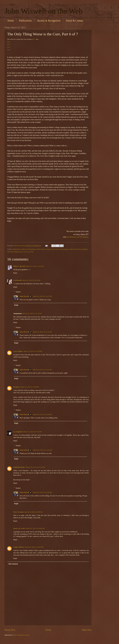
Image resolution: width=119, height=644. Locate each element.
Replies (18, 292)
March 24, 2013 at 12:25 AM (42, 492)
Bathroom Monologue (29, 249)
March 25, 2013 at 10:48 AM (35, 528)
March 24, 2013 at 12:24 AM (42, 332)
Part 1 (34, 39)
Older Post (87, 630)
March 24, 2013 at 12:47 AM (42, 296)
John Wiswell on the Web (44, 11)
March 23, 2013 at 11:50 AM (35, 467)
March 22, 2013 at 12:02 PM (33, 351)
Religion (85, 249)
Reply (15, 273)
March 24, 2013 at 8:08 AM (34, 512)
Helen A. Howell (19, 266)
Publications (25, 21)
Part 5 (9, 50)
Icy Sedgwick (18, 432)
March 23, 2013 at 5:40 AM (33, 432)
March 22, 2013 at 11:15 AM (32, 313)
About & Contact (74, 21)
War (32, 252)
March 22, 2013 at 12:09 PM (29, 387)
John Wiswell (24, 296)
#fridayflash (16, 249)
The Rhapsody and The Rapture (77, 237)
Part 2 (9, 42)
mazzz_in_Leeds (19, 528)
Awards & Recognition (49, 21)
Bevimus (16, 387)
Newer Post (10, 630)
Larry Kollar (18, 351)
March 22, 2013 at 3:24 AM (35, 266)
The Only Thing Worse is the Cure (18, 252)
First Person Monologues (60, 249)
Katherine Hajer (19, 467)
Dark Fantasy (41, 249)
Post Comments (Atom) (21, 635)
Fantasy (49, 249)
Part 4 (9, 47)
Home (11, 21)
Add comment (13, 564)
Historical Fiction (75, 249)
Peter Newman (18, 512)
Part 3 (9, 44)
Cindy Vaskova (19, 547)
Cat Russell (17, 280)
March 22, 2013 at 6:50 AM (31, 280)
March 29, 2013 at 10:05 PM (34, 547)
